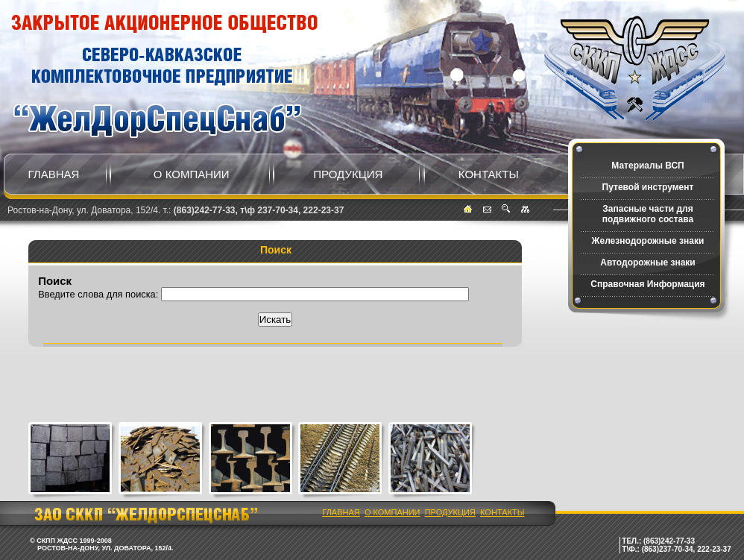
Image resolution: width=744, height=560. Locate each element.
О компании (192, 174)
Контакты (489, 174)
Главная (54, 174)
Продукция (348, 174)
